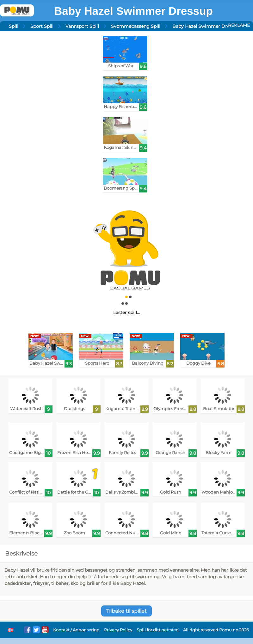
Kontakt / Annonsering (76, 630)
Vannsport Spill (82, 26)
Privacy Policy (118, 630)
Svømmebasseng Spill (136, 26)
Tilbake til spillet (126, 611)
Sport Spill (42, 26)
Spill (14, 26)
